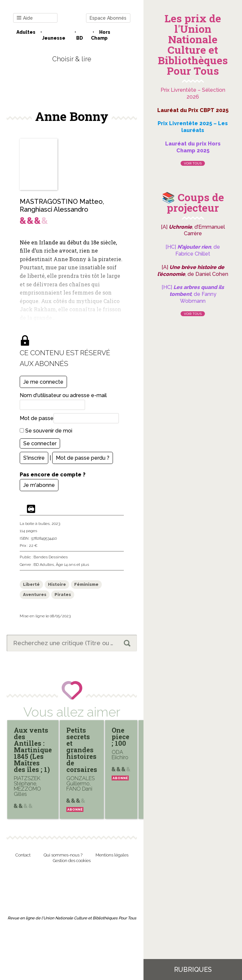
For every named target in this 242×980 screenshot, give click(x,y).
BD (80, 38)
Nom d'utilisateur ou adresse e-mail (63, 395)
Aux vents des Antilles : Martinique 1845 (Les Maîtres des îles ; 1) (33, 750)
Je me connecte (43, 382)
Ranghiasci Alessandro (54, 209)
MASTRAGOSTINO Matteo (61, 202)
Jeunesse (54, 38)
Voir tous (193, 163)
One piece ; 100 (121, 737)
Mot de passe (37, 418)
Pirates (63, 595)
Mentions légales (112, 855)
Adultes (26, 32)
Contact (23, 855)
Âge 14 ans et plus (72, 565)
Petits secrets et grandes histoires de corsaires (82, 750)
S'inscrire (34, 458)
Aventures (35, 595)
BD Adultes (44, 565)
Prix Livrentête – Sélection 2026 (193, 93)
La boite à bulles (35, 524)
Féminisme (86, 584)
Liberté (31, 584)
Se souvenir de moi (46, 431)
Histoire (57, 584)
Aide (25, 18)
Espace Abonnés (108, 18)
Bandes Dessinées (51, 557)
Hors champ (101, 35)
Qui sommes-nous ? (63, 855)
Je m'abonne (39, 485)
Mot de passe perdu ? (83, 458)
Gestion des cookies (72, 861)
